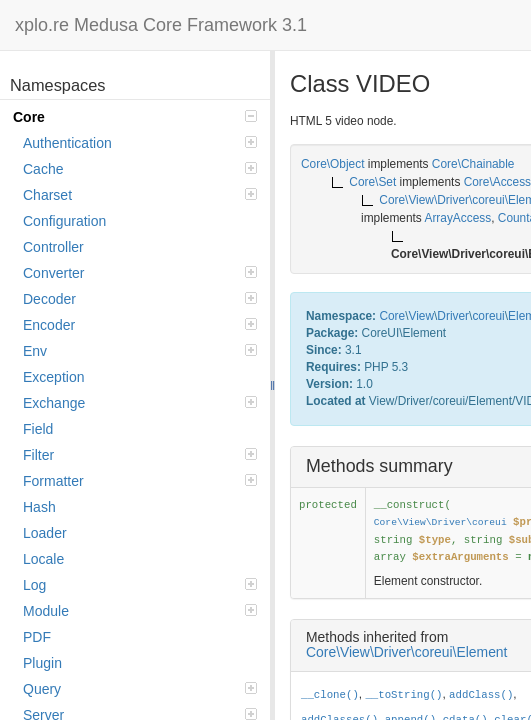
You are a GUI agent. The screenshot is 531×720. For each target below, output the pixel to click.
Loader (45, 533)
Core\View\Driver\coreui (440, 522)
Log (140, 585)
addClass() (481, 695)
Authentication (140, 143)
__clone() (330, 695)
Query (140, 689)
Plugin (42, 663)
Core (135, 117)
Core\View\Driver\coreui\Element (406, 652)
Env (140, 351)
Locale (43, 559)
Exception (53, 377)
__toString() (403, 695)
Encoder (140, 325)
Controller (53, 247)
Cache (140, 169)
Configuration (64, 221)
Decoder (140, 299)
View (421, 316)
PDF (37, 637)
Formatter (140, 481)
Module (140, 611)
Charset (140, 195)
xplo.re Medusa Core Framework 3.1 (161, 25)
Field (38, 429)
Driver (453, 316)
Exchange (140, 403)
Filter (140, 455)
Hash (39, 507)
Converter (140, 273)
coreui (488, 316)
